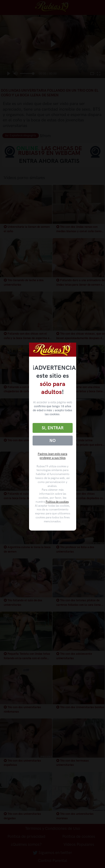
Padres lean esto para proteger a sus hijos (52, 456)
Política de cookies (57, 502)
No (52, 441)
